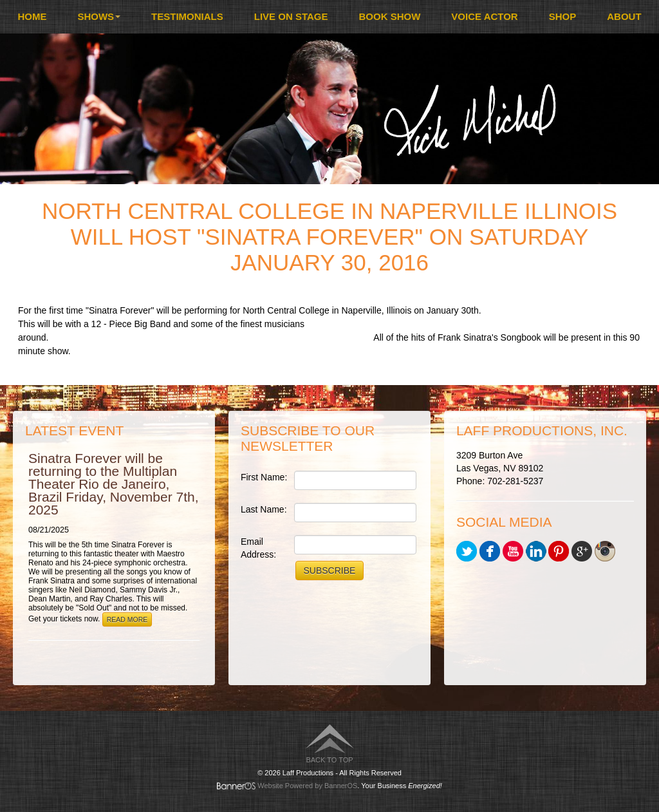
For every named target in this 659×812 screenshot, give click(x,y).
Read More (127, 619)
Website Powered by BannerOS (307, 786)
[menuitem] (32, 17)
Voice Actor (484, 16)
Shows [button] (99, 16)
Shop (563, 16)
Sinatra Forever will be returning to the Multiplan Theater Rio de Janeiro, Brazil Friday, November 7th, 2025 (114, 484)
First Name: (264, 477)
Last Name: (264, 509)
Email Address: (258, 548)
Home (32, 16)
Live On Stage (291, 16)
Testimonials (187, 16)
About (624, 16)
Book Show (390, 16)
